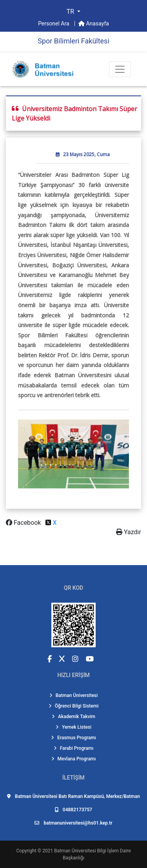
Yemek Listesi (73, 727)
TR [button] (71, 12)
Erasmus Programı (73, 738)
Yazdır (129, 532)
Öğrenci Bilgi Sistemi (74, 706)
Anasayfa (94, 23)
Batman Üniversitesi (74, 695)
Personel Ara (54, 23)
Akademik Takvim (73, 717)
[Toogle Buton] (120, 69)
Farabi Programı (74, 748)
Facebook (24, 523)
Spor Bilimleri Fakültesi (73, 41)
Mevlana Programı (74, 759)
